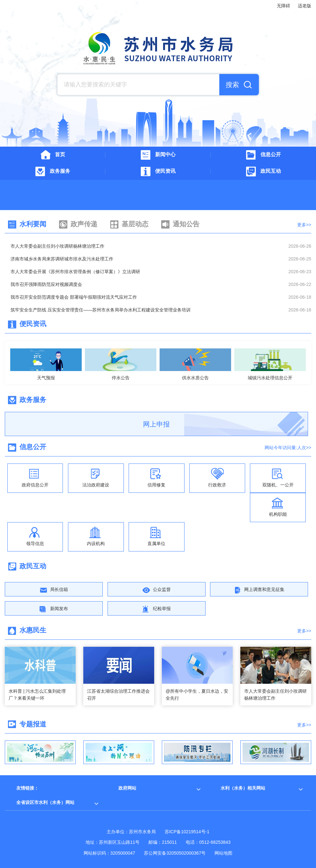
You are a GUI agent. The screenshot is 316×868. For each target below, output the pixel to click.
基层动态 (135, 224)
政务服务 (33, 400)
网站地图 (223, 853)
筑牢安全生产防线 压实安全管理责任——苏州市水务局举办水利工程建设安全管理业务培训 (101, 310)
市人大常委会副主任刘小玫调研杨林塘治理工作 (57, 246)
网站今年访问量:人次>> (288, 448)
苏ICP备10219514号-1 (187, 832)
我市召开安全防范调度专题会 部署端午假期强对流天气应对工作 (74, 297)
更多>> (304, 225)
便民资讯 (33, 324)
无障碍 (283, 6)
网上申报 (156, 424)
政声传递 (84, 224)
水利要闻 (33, 224)
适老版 (305, 6)
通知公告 (186, 224)
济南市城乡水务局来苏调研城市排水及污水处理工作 (62, 259)
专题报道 (33, 724)
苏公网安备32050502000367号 (175, 853)
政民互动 (33, 566)
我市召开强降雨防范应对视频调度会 (46, 284)
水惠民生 (33, 630)
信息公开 (33, 447)
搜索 (232, 85)
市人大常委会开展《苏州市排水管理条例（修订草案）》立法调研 (75, 272)
